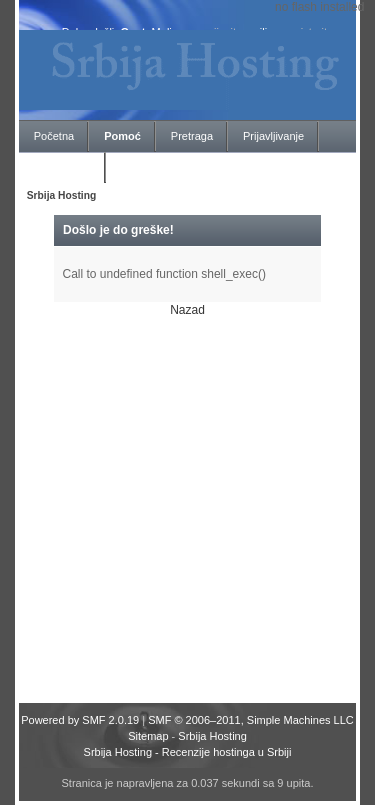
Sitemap (148, 736)
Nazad (187, 310)
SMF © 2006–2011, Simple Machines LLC (251, 720)
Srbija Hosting (212, 736)
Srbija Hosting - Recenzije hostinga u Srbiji (188, 752)
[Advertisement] (187, 505)
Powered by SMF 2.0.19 (80, 720)
